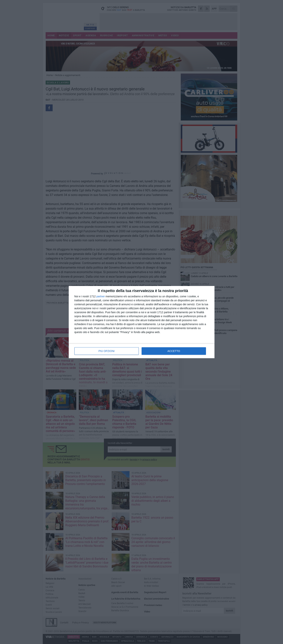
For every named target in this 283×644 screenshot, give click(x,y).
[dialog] (142, 322)
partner (101, 296)
